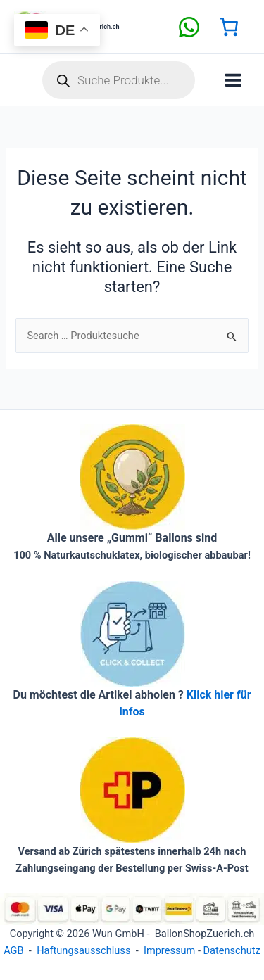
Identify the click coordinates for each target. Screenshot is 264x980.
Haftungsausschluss (83, 950)
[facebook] (189, 27)
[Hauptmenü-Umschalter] (233, 80)
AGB (13, 950)
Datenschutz (232, 950)
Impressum (169, 950)
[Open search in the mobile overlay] (119, 80)
